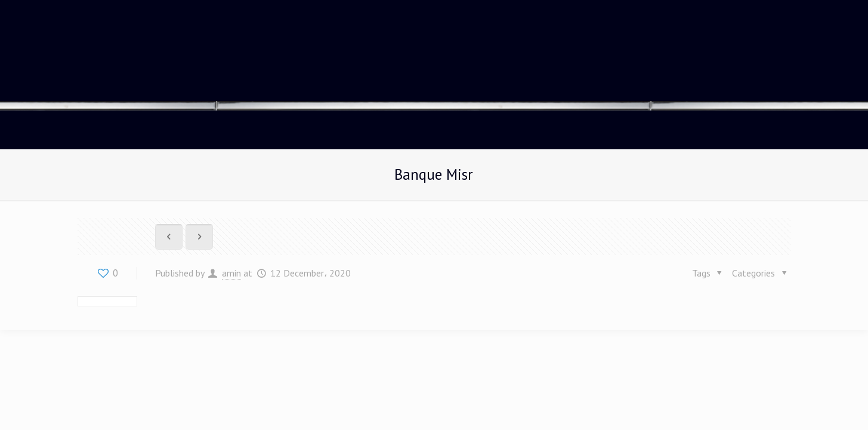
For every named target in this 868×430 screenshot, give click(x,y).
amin (231, 273)
